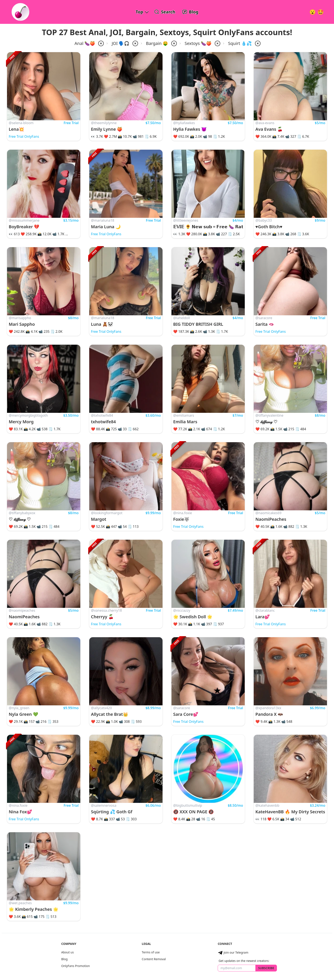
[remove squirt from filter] (257, 43)
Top (139, 12)
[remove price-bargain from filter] (174, 43)
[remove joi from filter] (135, 43)
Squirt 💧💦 (240, 43)
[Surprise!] (321, 12)
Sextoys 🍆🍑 (198, 43)
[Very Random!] (312, 12)
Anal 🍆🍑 (85, 43)
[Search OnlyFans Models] (165, 12)
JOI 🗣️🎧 (120, 43)
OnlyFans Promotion (75, 966)
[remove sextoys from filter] (217, 43)
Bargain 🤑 (157, 43)
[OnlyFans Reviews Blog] (190, 12)
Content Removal (154, 959)
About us (67, 952)
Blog (64, 959)
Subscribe (266, 968)
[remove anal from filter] (101, 43)
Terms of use (151, 952)
